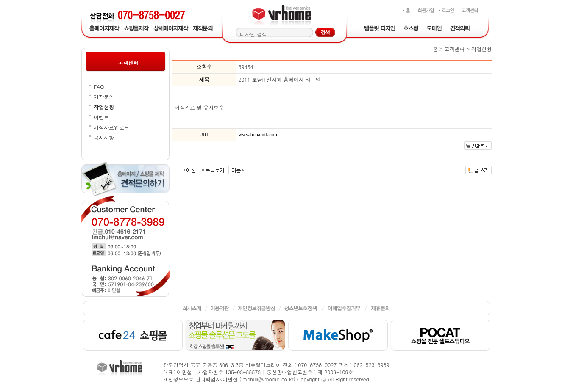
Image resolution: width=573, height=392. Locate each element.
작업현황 (104, 107)
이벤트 (101, 117)
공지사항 (104, 137)
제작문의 (104, 97)
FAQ (99, 87)
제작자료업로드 (111, 127)
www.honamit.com (258, 135)
